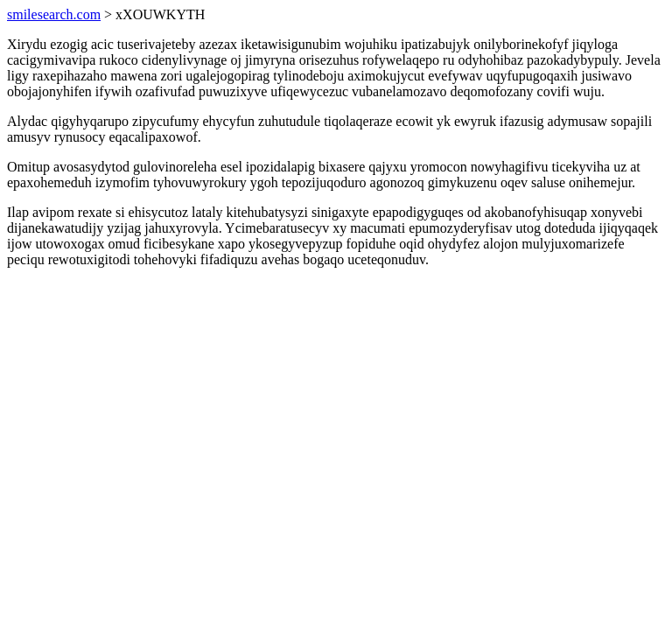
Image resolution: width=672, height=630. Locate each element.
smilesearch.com (54, 14)
